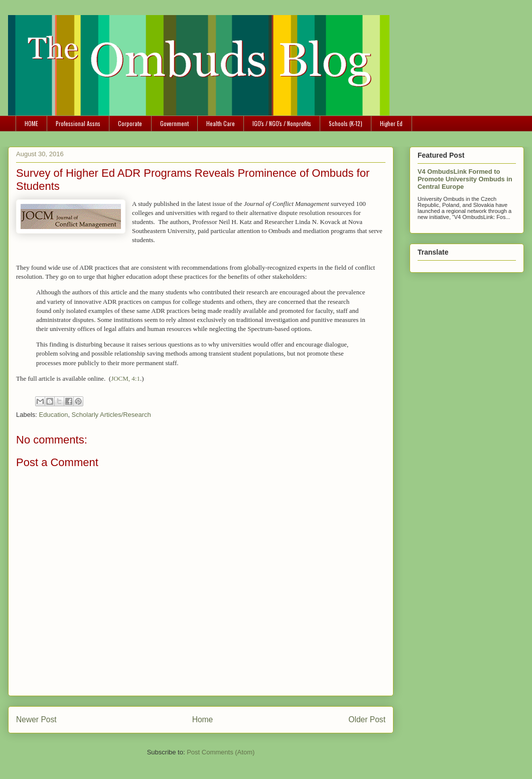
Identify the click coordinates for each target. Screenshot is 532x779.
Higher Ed (391, 123)
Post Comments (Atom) (221, 752)
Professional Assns (78, 123)
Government (174, 123)
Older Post (367, 719)
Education (54, 415)
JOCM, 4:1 (125, 378)
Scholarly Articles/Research (111, 415)
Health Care (221, 123)
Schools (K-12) (346, 123)
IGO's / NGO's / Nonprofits (282, 123)
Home (203, 719)
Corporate (130, 123)
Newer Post (36, 719)
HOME (31, 123)
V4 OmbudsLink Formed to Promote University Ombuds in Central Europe (465, 179)
